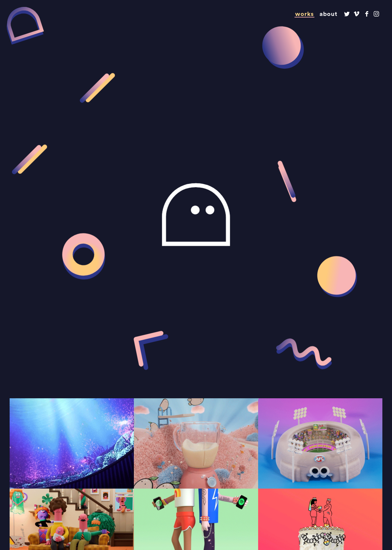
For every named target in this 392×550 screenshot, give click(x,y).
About (328, 14)
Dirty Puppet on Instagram (377, 14)
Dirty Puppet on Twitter (347, 14)
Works (304, 14)
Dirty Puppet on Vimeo (357, 14)
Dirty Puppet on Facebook (367, 14)
